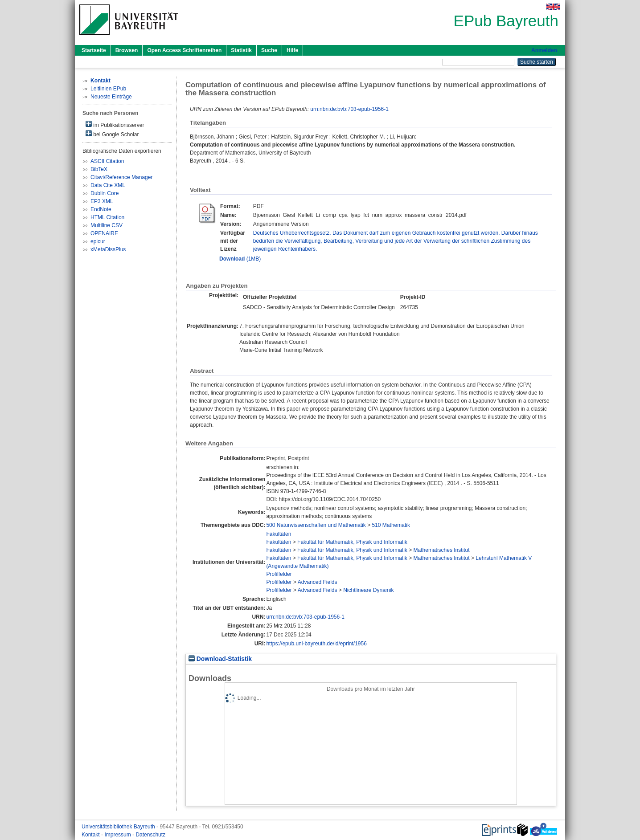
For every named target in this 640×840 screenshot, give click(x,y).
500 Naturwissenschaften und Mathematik (316, 525)
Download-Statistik (220, 659)
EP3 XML (102, 201)
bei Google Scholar (112, 134)
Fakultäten (279, 534)
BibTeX (99, 169)
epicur (98, 241)
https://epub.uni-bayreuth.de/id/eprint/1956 (316, 644)
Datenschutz (150, 835)
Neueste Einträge (111, 97)
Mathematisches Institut (442, 550)
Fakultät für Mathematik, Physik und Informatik (352, 542)
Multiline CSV (107, 225)
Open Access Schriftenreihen (184, 50)
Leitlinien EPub (108, 89)
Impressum (118, 835)
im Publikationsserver (115, 124)
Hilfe (292, 50)
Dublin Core (105, 193)
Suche (269, 50)
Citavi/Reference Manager (121, 177)
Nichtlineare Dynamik (368, 590)
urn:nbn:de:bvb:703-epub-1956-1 (349, 109)
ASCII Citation (107, 161)
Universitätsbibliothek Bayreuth (119, 827)
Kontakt (91, 835)
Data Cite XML (108, 185)
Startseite (94, 50)
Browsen (127, 50)
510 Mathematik (391, 525)
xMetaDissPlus (108, 249)
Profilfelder (279, 574)
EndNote (101, 209)
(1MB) (240, 259)
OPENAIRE (104, 233)
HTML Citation (107, 217)
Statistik (241, 50)
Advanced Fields (318, 582)
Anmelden (544, 50)
